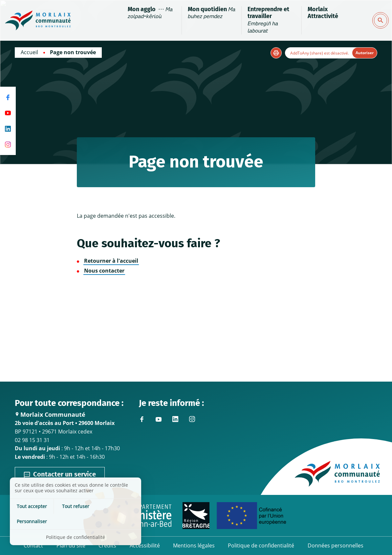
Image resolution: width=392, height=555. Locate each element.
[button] (276, 53)
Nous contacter (104, 271)
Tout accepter (32, 521)
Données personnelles (335, 546)
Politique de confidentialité (261, 546)
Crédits (108, 546)
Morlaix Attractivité (323, 13)
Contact (34, 546)
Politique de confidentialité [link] (76, 537)
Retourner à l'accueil (111, 261)
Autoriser (365, 53)
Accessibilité (145, 546)
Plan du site (71, 546)
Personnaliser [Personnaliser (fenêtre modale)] (120, 521)
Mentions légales (194, 546)
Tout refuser (76, 521)
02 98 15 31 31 (32, 440)
